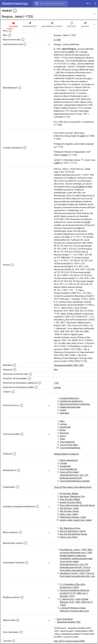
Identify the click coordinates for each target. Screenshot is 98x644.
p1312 (83, 55)
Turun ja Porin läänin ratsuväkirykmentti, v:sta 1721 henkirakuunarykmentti (74, 475)
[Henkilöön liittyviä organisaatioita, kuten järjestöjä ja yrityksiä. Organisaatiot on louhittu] (18, 487)
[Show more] (49, 44)
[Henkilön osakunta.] (14, 454)
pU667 (65, 155)
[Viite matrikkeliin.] (21, 632)
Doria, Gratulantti (65, 619)
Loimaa (57, 387)
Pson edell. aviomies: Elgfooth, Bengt (77, 505)
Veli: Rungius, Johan (69, 508)
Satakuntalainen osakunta (66, 454)
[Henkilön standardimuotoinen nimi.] (10, 35)
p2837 (83, 136)
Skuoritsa (64, 433)
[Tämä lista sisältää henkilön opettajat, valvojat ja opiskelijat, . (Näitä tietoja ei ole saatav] (26, 543)
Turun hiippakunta (68, 469)
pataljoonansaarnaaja (70, 407)
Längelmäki (65, 427)
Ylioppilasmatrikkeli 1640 (69, 622)
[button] (49, 14)
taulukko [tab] (14, 24)
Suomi (63, 436)
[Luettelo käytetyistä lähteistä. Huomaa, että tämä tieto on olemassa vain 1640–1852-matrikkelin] (12, 265)
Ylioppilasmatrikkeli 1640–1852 (69, 365)
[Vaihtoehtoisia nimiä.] (25, 44)
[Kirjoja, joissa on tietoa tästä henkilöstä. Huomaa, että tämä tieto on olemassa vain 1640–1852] (22, 597)
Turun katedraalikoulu (70, 448)
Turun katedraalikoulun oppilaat (75, 481)
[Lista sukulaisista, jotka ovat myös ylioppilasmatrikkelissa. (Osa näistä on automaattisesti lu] (37, 506)
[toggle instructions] (15, 11)
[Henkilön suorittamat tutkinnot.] (13, 392)
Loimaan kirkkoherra (69, 398)
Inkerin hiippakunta (69, 460)
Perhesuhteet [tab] (30, 24)
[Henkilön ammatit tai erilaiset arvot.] (21, 405)
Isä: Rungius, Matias (69, 493)
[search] (50, 4)
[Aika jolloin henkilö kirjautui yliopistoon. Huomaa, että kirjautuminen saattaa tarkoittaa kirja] (23, 40)
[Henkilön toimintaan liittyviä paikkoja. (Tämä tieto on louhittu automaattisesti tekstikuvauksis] (22, 434)
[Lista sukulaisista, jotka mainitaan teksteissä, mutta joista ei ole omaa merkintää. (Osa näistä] (20, 532)
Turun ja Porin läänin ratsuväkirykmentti (73, 487)
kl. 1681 (57, 40)
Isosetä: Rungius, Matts (71, 502)
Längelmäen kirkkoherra (71, 401)
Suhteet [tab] (85, 24)
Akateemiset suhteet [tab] (52, 24)
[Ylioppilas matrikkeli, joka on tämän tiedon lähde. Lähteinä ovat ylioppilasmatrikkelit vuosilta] (15, 365)
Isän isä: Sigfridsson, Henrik (73, 531)
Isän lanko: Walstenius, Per (72, 496)
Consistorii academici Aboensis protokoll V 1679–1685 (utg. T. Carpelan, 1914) (75, 593)
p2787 (87, 222)
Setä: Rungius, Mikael (70, 499)
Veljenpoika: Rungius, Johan (73, 517)
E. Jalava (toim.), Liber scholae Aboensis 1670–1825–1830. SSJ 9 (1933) (76, 602)
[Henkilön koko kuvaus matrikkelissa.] (20, 88)
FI (89, 4)
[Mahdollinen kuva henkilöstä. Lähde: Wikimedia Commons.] (10, 31)
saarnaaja (64, 413)
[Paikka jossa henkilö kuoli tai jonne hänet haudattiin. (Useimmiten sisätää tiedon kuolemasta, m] (36, 387)
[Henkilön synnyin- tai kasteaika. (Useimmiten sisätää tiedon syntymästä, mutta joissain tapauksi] (31, 374)
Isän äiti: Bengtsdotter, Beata (73, 534)
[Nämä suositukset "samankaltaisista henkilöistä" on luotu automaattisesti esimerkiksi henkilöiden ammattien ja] (27, 563)
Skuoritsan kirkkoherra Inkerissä (75, 404)
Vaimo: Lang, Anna (69, 537)
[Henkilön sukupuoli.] (15, 370)
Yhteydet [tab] (72, 24)
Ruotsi (63, 430)
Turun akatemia (67, 442)
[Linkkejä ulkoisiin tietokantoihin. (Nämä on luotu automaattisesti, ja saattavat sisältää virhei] (18, 620)
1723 (56, 383)
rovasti (63, 410)
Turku (62, 439)
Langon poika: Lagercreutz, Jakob (76, 520)
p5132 (90, 144)
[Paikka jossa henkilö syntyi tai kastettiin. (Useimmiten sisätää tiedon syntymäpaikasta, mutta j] (30, 378)
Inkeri (62, 421)
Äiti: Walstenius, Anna (70, 528)
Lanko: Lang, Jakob (69, 514)
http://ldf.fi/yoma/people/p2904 (69, 641)
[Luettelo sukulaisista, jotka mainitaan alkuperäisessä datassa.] (25, 148)
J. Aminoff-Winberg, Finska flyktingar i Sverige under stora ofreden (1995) (74, 611)
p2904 (71, 52)
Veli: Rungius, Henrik (69, 511)
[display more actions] (96, 4)
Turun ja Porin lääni (69, 445)
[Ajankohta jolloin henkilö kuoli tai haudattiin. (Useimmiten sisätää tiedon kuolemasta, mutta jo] (40, 383)
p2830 (81, 187)
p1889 (57, 163)
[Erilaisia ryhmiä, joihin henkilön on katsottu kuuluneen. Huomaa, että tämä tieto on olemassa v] (18, 470)
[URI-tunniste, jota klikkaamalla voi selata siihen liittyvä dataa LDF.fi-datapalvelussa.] (14, 641)
